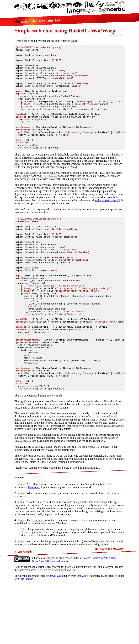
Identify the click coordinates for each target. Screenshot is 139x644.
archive (26, 21)
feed (57, 20)
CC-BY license (25, 634)
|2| (22, 184)
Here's (40, 625)
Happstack (34, 542)
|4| (110, 460)
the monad (107, 221)
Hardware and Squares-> (110, 604)
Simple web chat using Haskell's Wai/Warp (65, 31)
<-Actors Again (23, 607)
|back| (21, 539)
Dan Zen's (82, 631)
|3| (119, 221)
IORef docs (38, 575)
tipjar (50, 20)
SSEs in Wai (96, 175)
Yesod (44, 539)
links (34, 21)
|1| (76, 41)
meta (42, 21)
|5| (104, 496)
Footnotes (19, 533)
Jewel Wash (56, 631)
